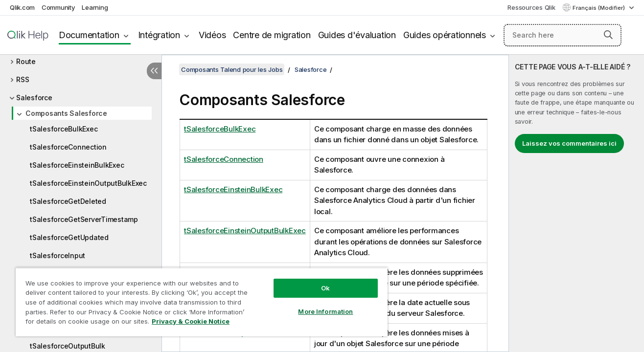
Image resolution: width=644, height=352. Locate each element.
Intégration (159, 35)
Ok (325, 288)
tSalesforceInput (57, 255)
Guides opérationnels (445, 35)
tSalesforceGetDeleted (68, 201)
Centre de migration (272, 35)
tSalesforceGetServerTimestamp (84, 219)
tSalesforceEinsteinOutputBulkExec (88, 183)
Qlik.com (22, 7)
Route (26, 61)
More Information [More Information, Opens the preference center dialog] (325, 311)
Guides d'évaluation (357, 35)
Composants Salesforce (66, 113)
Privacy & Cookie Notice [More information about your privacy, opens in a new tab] (191, 321)
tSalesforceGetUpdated (69, 237)
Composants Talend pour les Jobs (232, 69)
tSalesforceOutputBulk (68, 346)
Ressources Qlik (531, 7)
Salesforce (34, 98)
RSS (23, 79)
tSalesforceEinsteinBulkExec (77, 165)
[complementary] (576, 203)
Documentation (89, 35)
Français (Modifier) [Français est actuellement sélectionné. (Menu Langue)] (599, 8)
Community (58, 7)
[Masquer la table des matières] (154, 71)
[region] (202, 302)
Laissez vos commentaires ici (569, 143)
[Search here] (563, 35)
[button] (608, 35)
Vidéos (212, 35)
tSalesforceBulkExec (64, 129)
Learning (95, 7)
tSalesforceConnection (68, 147)
